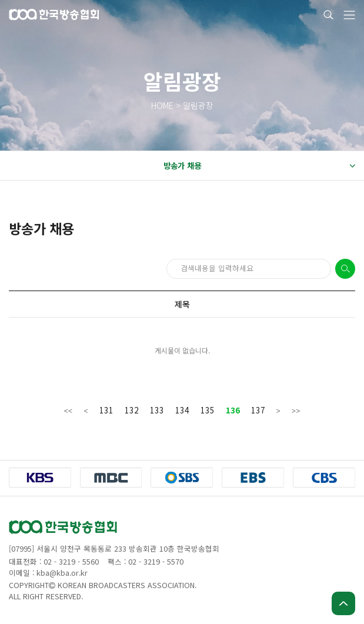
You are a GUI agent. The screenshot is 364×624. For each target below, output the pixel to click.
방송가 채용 (259, 166)
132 (132, 410)
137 (258, 410)
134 (182, 410)
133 (157, 410)
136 (233, 410)
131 (106, 410)
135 (208, 410)
